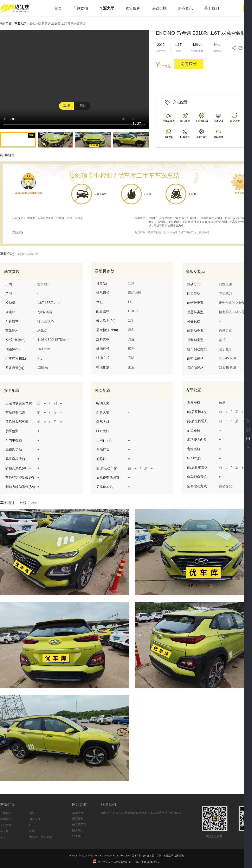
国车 (32, 813)
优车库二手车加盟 (40, 837)
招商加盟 (78, 819)
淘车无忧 (35, 819)
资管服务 (133, 8)
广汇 (32, 825)
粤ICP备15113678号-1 (147, 862)
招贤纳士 (78, 830)
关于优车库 (79, 824)
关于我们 (212, 8)
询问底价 (189, 64)
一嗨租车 (6, 813)
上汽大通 (6, 825)
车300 (4, 831)
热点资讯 (185, 8)
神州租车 (6, 819)
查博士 (33, 831)
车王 (3, 837)
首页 (58, 8)
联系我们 (78, 836)
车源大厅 (107, 8)
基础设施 (159, 8)
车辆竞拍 (80, 8)
